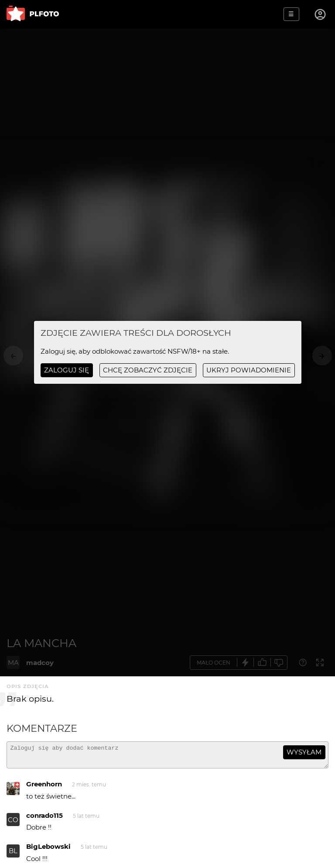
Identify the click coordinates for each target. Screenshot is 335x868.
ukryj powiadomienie (249, 370)
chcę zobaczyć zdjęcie (148, 370)
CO (13, 824)
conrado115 (44, 819)
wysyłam (304, 752)
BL (13, 855)
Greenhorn (44, 788)
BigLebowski (48, 850)
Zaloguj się (67, 370)
